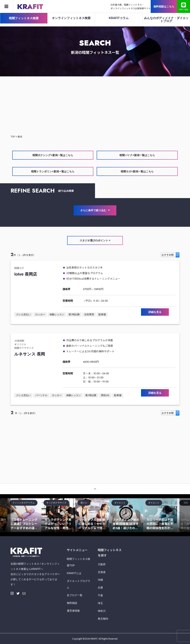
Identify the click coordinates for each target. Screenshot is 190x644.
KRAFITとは (74, 573)
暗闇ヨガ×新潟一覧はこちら (137, 171)
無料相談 (72, 603)
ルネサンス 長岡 (30, 354)
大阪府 (102, 564)
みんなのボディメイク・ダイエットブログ (166, 20)
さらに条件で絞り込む (95, 210)
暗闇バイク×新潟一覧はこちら (137, 155)
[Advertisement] (95, 106)
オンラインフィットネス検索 (71, 18)
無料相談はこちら (164, 6)
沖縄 (100, 580)
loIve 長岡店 (26, 274)
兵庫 (100, 588)
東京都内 (103, 619)
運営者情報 (73, 611)
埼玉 (100, 603)
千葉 (100, 595)
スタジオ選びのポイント (95, 240)
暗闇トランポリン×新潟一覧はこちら (53, 171)
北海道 (102, 572)
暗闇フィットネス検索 (24, 18)
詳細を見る (155, 312)
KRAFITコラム (119, 18)
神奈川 (102, 611)
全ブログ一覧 (75, 595)
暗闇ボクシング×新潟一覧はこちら (53, 155)
